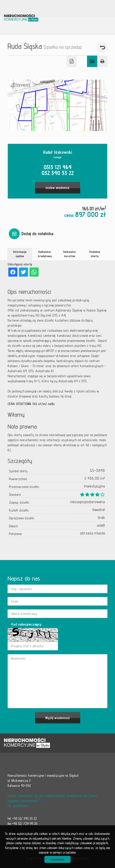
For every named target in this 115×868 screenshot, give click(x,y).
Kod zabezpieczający (26, 624)
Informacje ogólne (20, 254)
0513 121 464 (58, 167)
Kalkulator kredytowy (45, 254)
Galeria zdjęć (92, 61)
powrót (102, 47)
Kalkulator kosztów (70, 254)
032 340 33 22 (58, 173)
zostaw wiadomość (57, 188)
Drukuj (103, 61)
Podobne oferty (95, 254)
